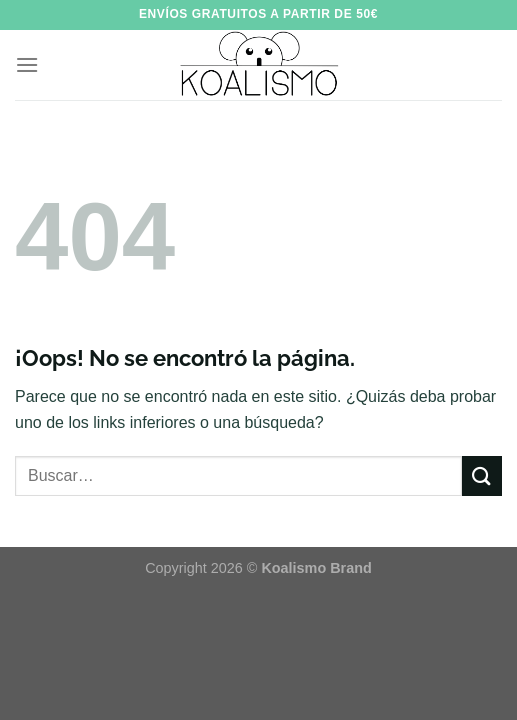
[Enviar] (482, 475)
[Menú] (27, 64)
